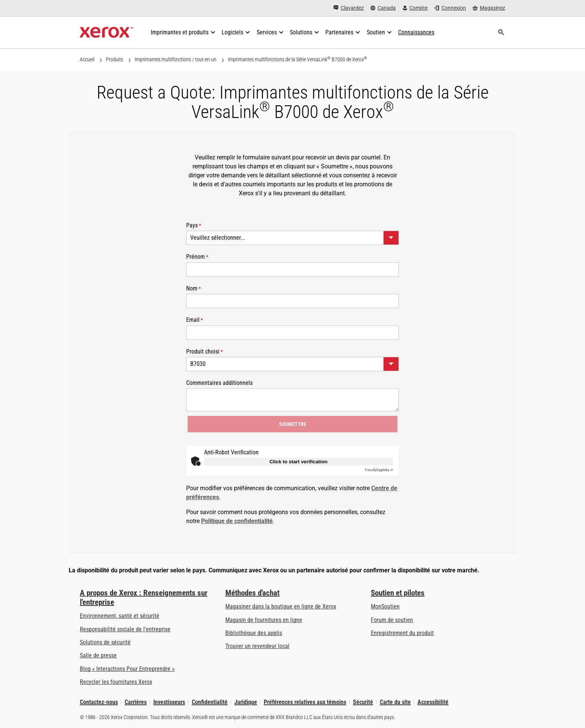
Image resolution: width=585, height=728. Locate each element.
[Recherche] (501, 32)
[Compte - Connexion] (415, 8)
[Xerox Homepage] (107, 32)
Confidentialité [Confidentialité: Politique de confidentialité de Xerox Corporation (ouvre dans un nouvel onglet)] (210, 702)
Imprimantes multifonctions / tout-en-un (176, 59)
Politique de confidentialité (237, 521)
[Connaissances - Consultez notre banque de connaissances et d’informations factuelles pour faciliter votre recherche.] (416, 32)
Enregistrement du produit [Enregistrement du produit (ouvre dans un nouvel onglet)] (402, 633)
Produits (115, 59)
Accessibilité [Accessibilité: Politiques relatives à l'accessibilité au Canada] (433, 702)
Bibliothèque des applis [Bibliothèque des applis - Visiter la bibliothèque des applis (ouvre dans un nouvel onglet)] (254, 633)
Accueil (87, 59)
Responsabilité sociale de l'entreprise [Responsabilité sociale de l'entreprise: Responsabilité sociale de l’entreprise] (125, 629)
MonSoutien (385, 606)
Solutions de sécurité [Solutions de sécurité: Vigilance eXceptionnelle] (105, 642)
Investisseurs (169, 702)
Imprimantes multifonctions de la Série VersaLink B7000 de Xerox (298, 59)
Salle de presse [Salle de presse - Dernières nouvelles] (98, 655)
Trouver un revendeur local (257, 646)
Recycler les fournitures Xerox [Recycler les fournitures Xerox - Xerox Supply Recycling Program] (116, 682)
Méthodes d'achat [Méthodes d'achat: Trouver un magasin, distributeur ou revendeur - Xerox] (252, 593)
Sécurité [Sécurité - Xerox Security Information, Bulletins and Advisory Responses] (363, 702)
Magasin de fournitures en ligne (264, 620)
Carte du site (395, 702)
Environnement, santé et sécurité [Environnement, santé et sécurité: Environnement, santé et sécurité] (120, 616)
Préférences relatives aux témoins (305, 702)
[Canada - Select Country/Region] (383, 8)
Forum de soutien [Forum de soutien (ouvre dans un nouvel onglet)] (392, 620)
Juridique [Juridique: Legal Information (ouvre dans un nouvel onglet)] (246, 702)
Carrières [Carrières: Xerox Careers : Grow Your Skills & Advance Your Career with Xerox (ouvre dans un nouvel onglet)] (136, 702)
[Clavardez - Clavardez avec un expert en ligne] (349, 8)
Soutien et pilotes (398, 593)
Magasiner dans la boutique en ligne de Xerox (281, 606)
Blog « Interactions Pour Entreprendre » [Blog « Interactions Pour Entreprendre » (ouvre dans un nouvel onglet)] (127, 669)
